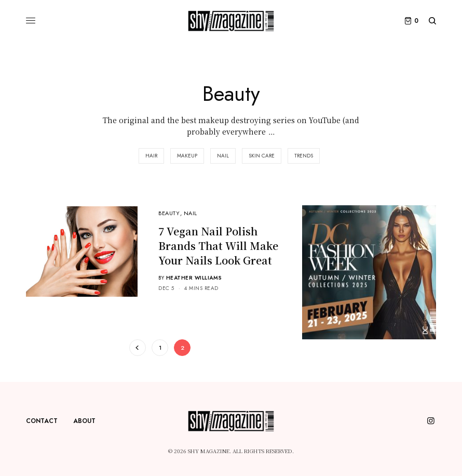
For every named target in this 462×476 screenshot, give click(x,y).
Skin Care (262, 156)
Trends (304, 156)
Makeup (187, 156)
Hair (151, 156)
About (84, 421)
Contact (42, 421)
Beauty (169, 213)
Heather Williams (194, 278)
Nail (223, 156)
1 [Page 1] (160, 348)
